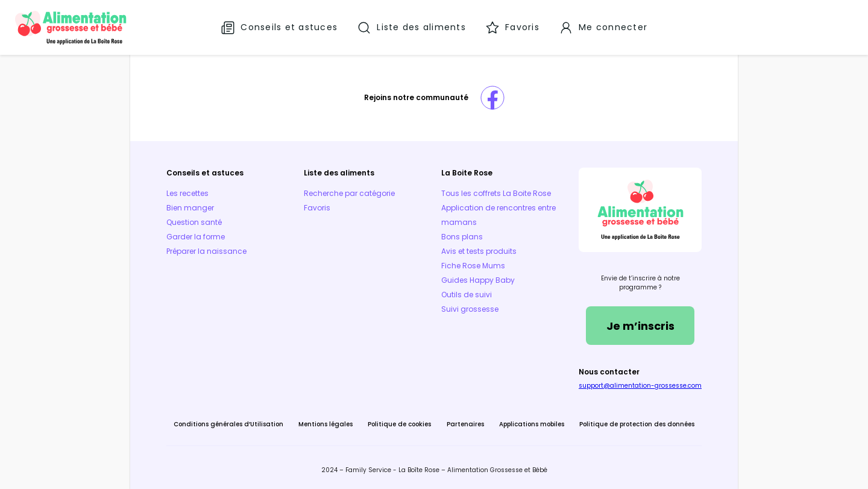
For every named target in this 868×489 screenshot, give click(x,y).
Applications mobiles (532, 424)
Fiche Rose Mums (473, 266)
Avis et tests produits (479, 251)
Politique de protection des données (637, 424)
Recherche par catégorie (349, 193)
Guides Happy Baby (478, 280)
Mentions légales (325, 424)
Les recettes (187, 193)
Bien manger (190, 208)
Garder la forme (196, 237)
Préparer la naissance (206, 251)
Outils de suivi (467, 295)
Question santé (194, 222)
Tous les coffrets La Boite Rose (496, 193)
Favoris (317, 208)
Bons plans (462, 237)
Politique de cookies (399, 424)
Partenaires (465, 424)
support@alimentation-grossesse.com (640, 386)
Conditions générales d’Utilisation (228, 424)
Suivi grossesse (470, 309)
